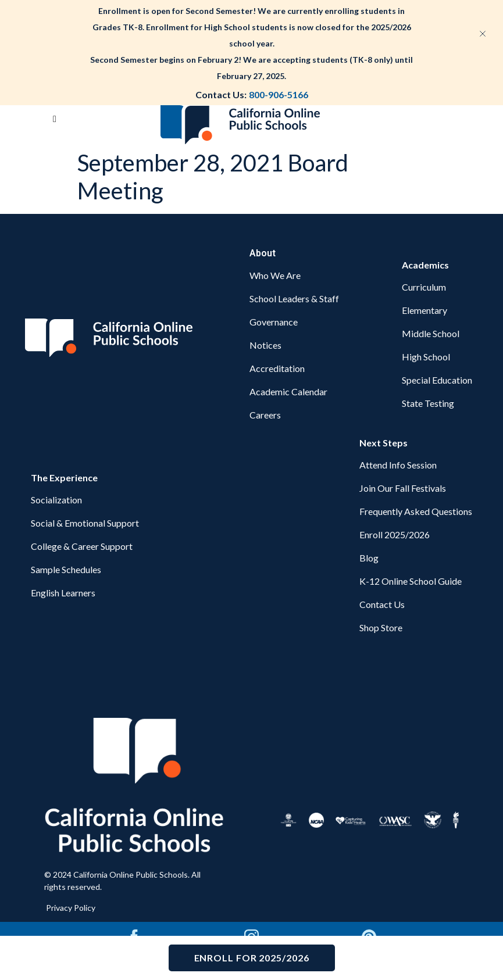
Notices (265, 345)
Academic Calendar (288, 391)
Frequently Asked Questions (416, 511)
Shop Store (381, 627)
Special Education (437, 380)
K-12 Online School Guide (411, 581)
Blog (369, 558)
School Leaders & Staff (294, 298)
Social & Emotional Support (85, 523)
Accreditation (277, 368)
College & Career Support (82, 546)
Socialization (56, 500)
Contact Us (382, 604)
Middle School (431, 333)
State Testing (428, 403)
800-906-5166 (279, 94)
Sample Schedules (66, 569)
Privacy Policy (71, 908)
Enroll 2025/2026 (395, 534)
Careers (265, 415)
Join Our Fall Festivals (403, 488)
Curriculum (424, 287)
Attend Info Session (398, 465)
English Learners (63, 593)
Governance (274, 322)
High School (426, 357)
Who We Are (275, 275)
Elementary (424, 310)
